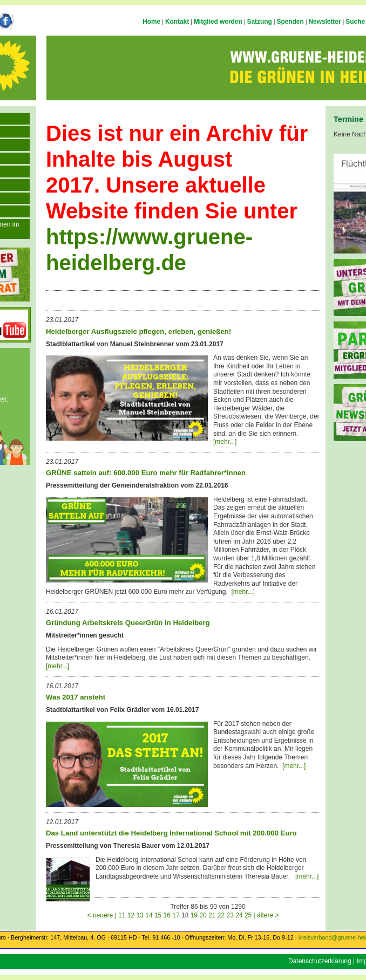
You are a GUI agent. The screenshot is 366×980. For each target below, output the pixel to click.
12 (131, 915)
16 (167, 915)
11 (122, 915)
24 (239, 915)
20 (203, 915)
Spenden (290, 22)
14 (149, 915)
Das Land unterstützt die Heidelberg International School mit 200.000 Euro (171, 833)
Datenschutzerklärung (320, 961)
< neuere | (103, 915)
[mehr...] (225, 442)
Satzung (260, 22)
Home (151, 22)
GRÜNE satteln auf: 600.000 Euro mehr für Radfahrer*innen (146, 473)
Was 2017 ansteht (76, 697)
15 (158, 915)
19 (194, 915)
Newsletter (324, 22)
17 (176, 915)
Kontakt (177, 22)
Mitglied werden (218, 22)
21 (212, 915)
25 (248, 915)
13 (140, 915)
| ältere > (266, 915)
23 (230, 915)
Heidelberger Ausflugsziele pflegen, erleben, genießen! (138, 331)
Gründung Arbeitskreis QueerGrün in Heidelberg (128, 623)
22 (221, 915)
